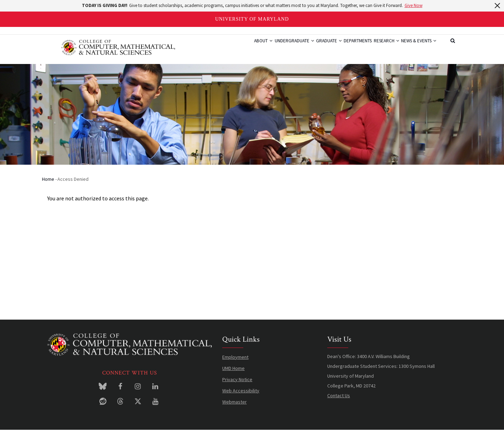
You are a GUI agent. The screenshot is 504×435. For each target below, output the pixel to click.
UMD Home (233, 373)
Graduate (307, 48)
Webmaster (234, 407)
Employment (235, 362)
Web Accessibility (241, 396)
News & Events (415, 48)
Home (48, 184)
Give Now (414, 5)
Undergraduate (266, 48)
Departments (342, 48)
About (229, 48)
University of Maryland (252, 19)
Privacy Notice (237, 385)
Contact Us (339, 401)
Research (377, 48)
